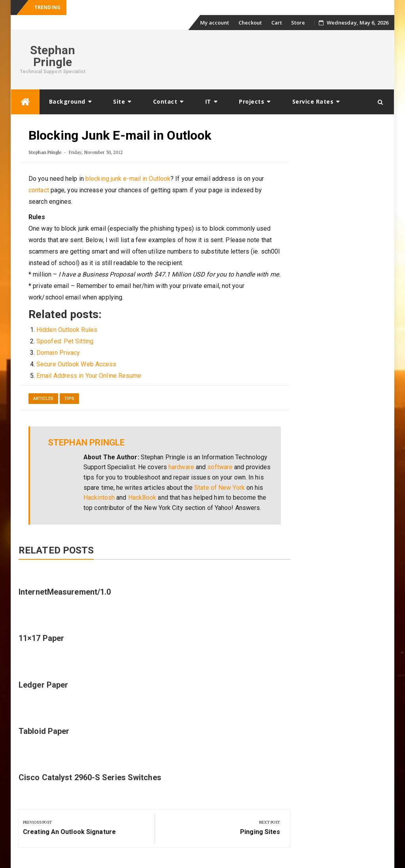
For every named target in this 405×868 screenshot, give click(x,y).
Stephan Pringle (53, 56)
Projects (252, 101)
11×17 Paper (41, 638)
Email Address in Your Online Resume (89, 376)
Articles (43, 399)
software (220, 467)
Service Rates (313, 101)
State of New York (220, 488)
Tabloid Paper (44, 731)
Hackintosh (99, 497)
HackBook (142, 497)
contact (39, 190)
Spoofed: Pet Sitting (65, 341)
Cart (277, 23)
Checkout (250, 23)
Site (119, 101)
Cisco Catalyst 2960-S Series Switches (90, 777)
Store (298, 23)
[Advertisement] (244, 59)
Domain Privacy (58, 353)
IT (208, 101)
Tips (69, 399)
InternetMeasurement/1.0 (65, 592)
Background (67, 101)
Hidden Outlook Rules (67, 330)
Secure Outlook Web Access (77, 364)
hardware (181, 467)
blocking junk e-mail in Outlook (128, 179)
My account (215, 23)
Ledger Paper (43, 685)
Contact (165, 101)
